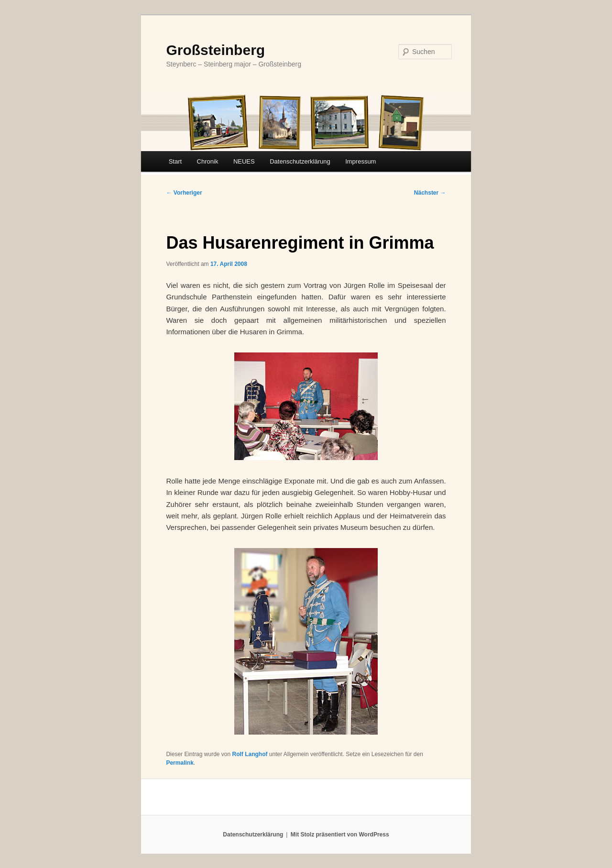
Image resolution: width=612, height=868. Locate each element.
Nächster (430, 193)
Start (175, 161)
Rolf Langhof (250, 754)
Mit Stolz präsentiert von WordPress (340, 835)
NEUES (244, 161)
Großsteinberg (215, 50)
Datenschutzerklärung (300, 161)
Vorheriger (184, 193)
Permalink (180, 763)
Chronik (208, 161)
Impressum (361, 161)
